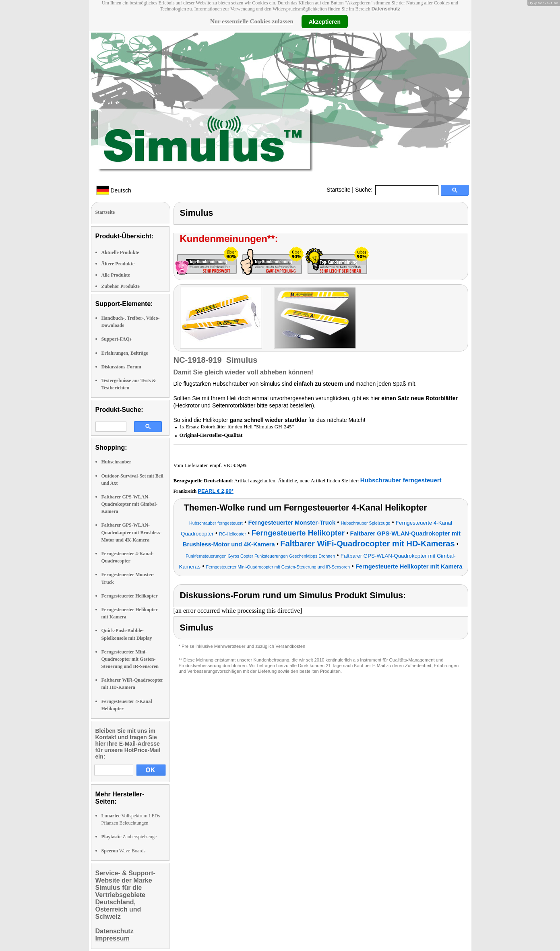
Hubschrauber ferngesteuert (401, 480)
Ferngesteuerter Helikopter (130, 596)
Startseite (338, 190)
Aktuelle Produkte (120, 252)
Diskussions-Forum (121, 367)
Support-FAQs (117, 339)
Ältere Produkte (118, 264)
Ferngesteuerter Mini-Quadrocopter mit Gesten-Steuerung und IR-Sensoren (130, 659)
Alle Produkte (116, 275)
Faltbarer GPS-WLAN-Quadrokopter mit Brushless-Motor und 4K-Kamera (132, 532)
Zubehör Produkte (121, 286)
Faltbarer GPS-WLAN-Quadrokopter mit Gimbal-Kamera (130, 504)
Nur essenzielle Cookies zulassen (252, 21)
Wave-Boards (124, 851)
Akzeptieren (325, 21)
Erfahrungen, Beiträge (125, 353)
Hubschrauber (117, 462)
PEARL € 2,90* (216, 491)
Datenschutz (386, 9)
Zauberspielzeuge (129, 837)
